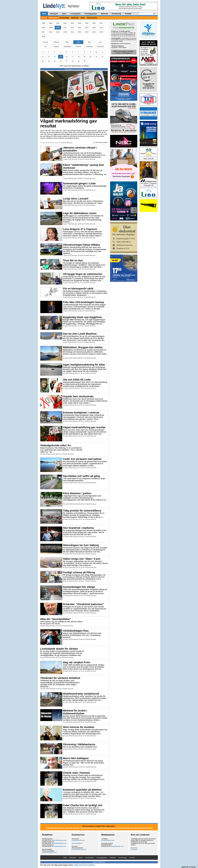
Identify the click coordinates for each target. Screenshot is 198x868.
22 (102, 57)
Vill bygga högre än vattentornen (83, 274)
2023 (87, 32)
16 (67, 57)
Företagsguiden (91, 14)
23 (43, 61)
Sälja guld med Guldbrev (85, 865)
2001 (58, 23)
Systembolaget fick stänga (79, 587)
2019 (58, 32)
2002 (65, 23)
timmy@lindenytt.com (49, 852)
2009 (51, 28)
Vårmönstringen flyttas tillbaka (81, 245)
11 (102, 52)
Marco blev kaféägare (76, 758)
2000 (51, 23)
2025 (101, 32)
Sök (154, 14)
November (89, 47)
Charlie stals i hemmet (76, 773)
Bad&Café (75, 18)
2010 (58, 28)
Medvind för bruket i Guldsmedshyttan (75, 712)
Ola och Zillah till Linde (77, 380)
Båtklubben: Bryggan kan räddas (83, 347)
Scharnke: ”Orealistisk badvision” (83, 604)
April (78, 42)
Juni (100, 42)
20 (90, 57)
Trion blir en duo (73, 260)
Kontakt (128, 14)
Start (44, 14)
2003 (72, 23)
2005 (87, 23)
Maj (89, 42)
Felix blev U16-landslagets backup (84, 302)
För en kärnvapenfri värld (78, 289)
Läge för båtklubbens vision (80, 213)
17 (73, 57)
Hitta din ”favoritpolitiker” (56, 619)
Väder (83, 18)
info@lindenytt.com (78, 840)
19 (84, 57)
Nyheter (44, 18)
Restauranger (64, 18)
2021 (72, 32)
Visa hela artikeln (101, 142)
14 (55, 57)
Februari (56, 42)
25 (55, 61)
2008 (43, 28)
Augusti (56, 47)
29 (78, 61)
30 (84, 61)
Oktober (78, 47)
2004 (79, 23)
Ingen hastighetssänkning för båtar (84, 365)
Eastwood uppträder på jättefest (82, 790)
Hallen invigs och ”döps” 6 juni (82, 559)
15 (61, 57)
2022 (79, 32)
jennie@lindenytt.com (59, 846)
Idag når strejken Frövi (77, 662)
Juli (45, 47)
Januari (45, 42)
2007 (101, 23)
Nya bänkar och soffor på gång (82, 476)
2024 (94, 32)
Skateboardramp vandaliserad (81, 694)
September (67, 47)
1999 (43, 23)
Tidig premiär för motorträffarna (82, 511)
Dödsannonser (92, 18)
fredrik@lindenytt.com (59, 840)
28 (73, 61)
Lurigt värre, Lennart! (76, 199)
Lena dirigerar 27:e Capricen (80, 229)
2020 (65, 32)
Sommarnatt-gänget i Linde (79, 183)
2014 (87, 28)
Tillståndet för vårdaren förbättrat (60, 678)
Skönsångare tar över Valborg (81, 545)
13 (49, 57)
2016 (101, 28)
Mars (67, 42)
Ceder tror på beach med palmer (82, 459)
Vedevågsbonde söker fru (56, 445)
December (100, 47)
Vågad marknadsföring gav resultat (69, 123)
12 (43, 57)
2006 (94, 23)
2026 (43, 36)
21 (96, 57)
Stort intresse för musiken (79, 727)
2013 (79, 28)
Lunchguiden (76, 14)
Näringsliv (54, 14)
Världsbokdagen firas (76, 631)
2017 (43, 32)
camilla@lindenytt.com (59, 843)
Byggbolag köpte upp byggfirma (82, 317)
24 (49, 61)
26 (61, 61)
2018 (51, 32)
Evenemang (116, 14)
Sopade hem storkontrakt (78, 396)
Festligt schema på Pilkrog (79, 572)
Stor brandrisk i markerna (78, 528)
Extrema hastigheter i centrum (81, 413)
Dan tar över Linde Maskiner (80, 334)
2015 (94, 28)
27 (67, 61)
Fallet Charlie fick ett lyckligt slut (83, 805)
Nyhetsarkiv (53, 18)
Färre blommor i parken (77, 493)
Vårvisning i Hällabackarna (79, 744)
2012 (72, 28)
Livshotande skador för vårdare (59, 649)
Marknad (104, 14)
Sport (64, 14)
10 (96, 52)
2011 (65, 28)
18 (78, 57)
